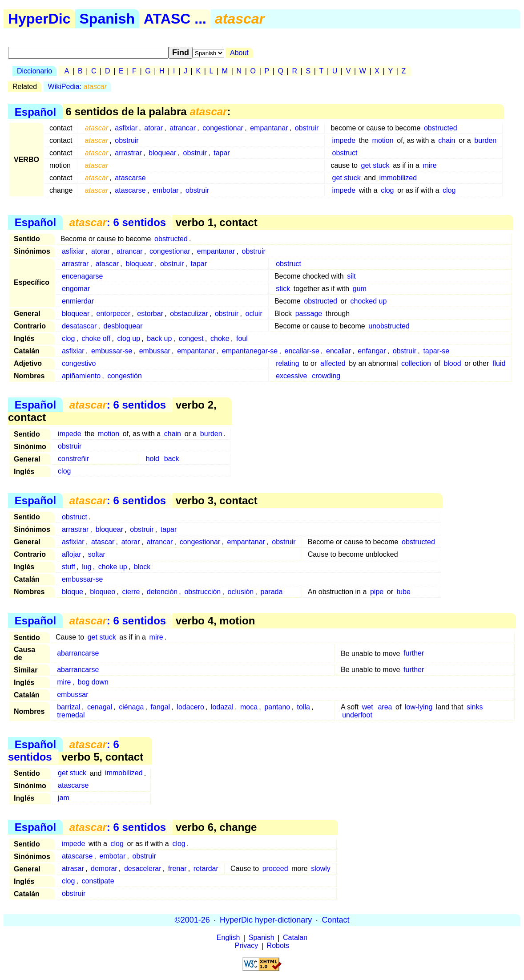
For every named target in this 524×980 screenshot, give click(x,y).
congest (191, 338)
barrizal (69, 707)
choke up (113, 567)
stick (283, 289)
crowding (326, 376)
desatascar (79, 326)
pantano (277, 707)
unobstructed (389, 326)
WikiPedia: (78, 87)
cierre (131, 592)
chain (447, 140)
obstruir (307, 128)
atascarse (130, 178)
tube (404, 592)
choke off (96, 338)
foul (242, 338)
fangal (161, 707)
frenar (177, 869)
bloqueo (103, 592)
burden (485, 140)
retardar (206, 869)
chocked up (368, 301)
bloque (73, 592)
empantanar (269, 128)
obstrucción (202, 592)
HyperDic (39, 19)
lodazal (222, 707)
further (414, 654)
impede (344, 140)
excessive (291, 376)
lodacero (190, 707)
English (228, 938)
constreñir (73, 459)
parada (272, 592)
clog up (129, 338)
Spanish (107, 19)
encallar (339, 351)
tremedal (71, 715)
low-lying (419, 707)
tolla (304, 707)
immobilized (398, 178)
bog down (93, 682)
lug (87, 567)
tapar (222, 153)
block (142, 567)
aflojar (72, 554)
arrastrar (128, 153)
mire (429, 165)
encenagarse (83, 276)
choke (220, 338)
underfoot (357, 715)
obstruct (345, 153)
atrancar (183, 128)
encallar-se (302, 351)
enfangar (372, 351)
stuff (69, 567)
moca (249, 707)
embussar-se (112, 351)
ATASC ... (175, 19)
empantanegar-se (250, 351)
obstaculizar (189, 314)
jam (64, 798)
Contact (335, 920)
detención (162, 592)
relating (287, 363)
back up (159, 338)
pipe (377, 592)
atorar (153, 128)
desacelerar (143, 869)
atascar (107, 264)
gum (360, 289)
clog (387, 190)
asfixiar (126, 128)
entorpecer (114, 314)
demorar (104, 869)
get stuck (375, 165)
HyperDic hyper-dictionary (266, 920)
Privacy (246, 946)
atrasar (73, 869)
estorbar (150, 314)
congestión (124, 376)
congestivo (79, 363)
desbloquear (123, 326)
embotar (166, 190)
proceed (275, 869)
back (172, 459)
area (385, 707)
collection (416, 363)
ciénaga (131, 707)
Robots (278, 946)
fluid (499, 363)
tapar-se (436, 351)
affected (333, 363)
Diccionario (34, 71)
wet (368, 707)
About (239, 53)
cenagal (100, 707)
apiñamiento (81, 376)
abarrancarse (78, 654)
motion (383, 140)
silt (351, 276)
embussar (155, 351)
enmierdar (78, 301)
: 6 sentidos (118, 222)
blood (452, 363)
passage (309, 314)
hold (153, 459)
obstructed (441, 128)
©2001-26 (192, 920)
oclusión (241, 592)
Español (35, 111)
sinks (475, 707)
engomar (76, 289)
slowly (321, 869)
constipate (98, 881)
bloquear (162, 153)
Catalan (295, 938)
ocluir (254, 314)
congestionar (223, 128)
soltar (97, 554)
